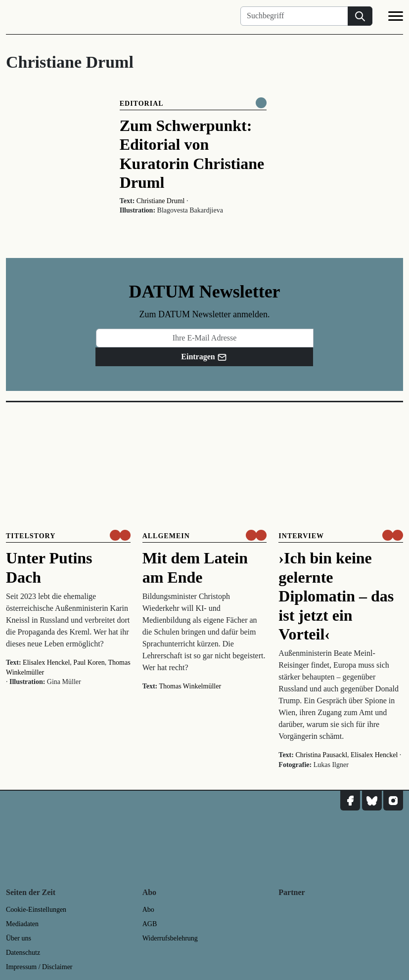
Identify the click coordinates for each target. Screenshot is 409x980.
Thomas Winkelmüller (190, 686)
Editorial (142, 104)
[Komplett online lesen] (261, 103)
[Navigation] (396, 18)
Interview (301, 536)
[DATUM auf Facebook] (350, 801)
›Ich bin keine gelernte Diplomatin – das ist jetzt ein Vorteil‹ (336, 596)
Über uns (19, 938)
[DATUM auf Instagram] (393, 801)
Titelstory (31, 536)
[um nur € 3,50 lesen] (120, 535)
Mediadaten (22, 924)
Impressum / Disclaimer (39, 967)
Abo (148, 910)
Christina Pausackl (321, 755)
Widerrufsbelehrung (170, 938)
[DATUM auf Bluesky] (372, 801)
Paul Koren (89, 662)
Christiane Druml (161, 201)
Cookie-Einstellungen (36, 910)
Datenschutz (23, 953)
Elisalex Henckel (46, 662)
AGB (150, 924)
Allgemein (166, 536)
